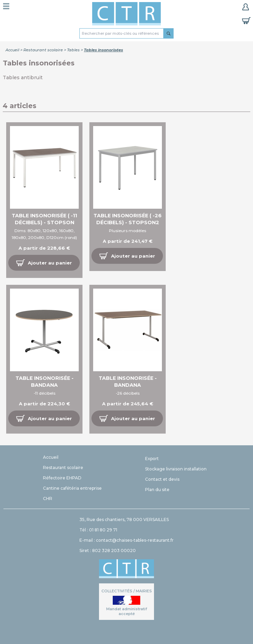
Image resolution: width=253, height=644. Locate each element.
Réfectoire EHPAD (62, 478)
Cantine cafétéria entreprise (72, 488)
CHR (48, 498)
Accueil (12, 50)
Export (152, 459)
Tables (73, 50)
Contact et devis (162, 479)
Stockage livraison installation (176, 469)
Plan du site (157, 490)
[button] (44, 263)
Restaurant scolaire (43, 50)
